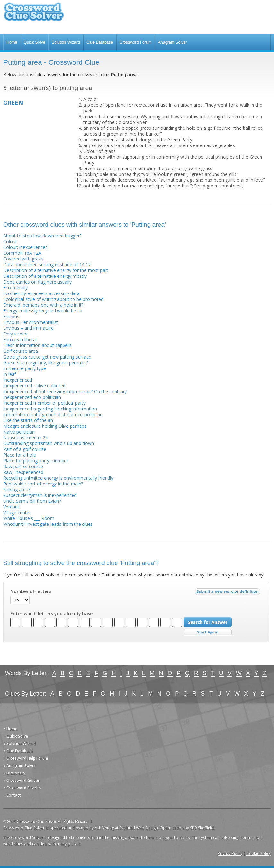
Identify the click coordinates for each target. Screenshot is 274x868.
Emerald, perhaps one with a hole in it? (43, 305)
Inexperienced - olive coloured (34, 386)
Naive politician (19, 432)
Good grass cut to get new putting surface (47, 357)
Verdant (11, 507)
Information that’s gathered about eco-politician (53, 414)
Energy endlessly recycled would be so (43, 311)
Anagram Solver (172, 42)
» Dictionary (14, 773)
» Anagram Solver (20, 766)
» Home (10, 729)
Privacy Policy (230, 853)
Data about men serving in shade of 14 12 (47, 265)
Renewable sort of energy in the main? (43, 484)
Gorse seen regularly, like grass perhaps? (45, 363)
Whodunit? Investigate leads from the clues (48, 524)
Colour (10, 241)
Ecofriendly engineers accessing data (41, 293)
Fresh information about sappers (37, 345)
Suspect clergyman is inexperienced (40, 495)
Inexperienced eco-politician (32, 397)
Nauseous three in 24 (26, 438)
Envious (11, 316)
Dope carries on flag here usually (37, 282)
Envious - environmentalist (31, 322)
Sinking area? (17, 489)
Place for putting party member (36, 461)
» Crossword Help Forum (26, 758)
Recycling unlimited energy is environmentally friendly (58, 478)
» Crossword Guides (21, 780)
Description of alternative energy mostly (45, 276)
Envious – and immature (28, 328)
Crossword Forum (135, 42)
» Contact (12, 795)
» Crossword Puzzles (22, 788)
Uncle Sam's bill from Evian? (32, 501)
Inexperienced (18, 380)
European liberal (20, 339)
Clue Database (100, 42)
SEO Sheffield (202, 828)
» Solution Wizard (19, 744)
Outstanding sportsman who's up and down (49, 443)
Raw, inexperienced (23, 472)
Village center (17, 513)
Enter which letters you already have (51, 614)
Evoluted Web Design (139, 828)
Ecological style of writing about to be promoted (53, 299)
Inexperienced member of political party (44, 403)
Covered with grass (23, 259)
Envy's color (16, 334)
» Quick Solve (16, 736)
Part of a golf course (25, 449)
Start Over (208, 632)
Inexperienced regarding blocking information (50, 409)
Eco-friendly (15, 288)
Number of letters (31, 591)
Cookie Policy (259, 853)
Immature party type (25, 368)
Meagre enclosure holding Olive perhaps (45, 426)
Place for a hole (20, 455)
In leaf (10, 374)
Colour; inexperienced (26, 247)
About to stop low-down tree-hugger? (42, 236)
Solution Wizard (66, 42)
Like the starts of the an (28, 420)
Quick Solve (34, 42)
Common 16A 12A (22, 253)
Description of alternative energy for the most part (56, 270)
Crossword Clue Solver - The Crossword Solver (34, 15)
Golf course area (21, 351)
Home (12, 42)
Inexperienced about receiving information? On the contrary (65, 391)
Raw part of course (23, 466)
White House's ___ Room (29, 518)
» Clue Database (18, 751)
